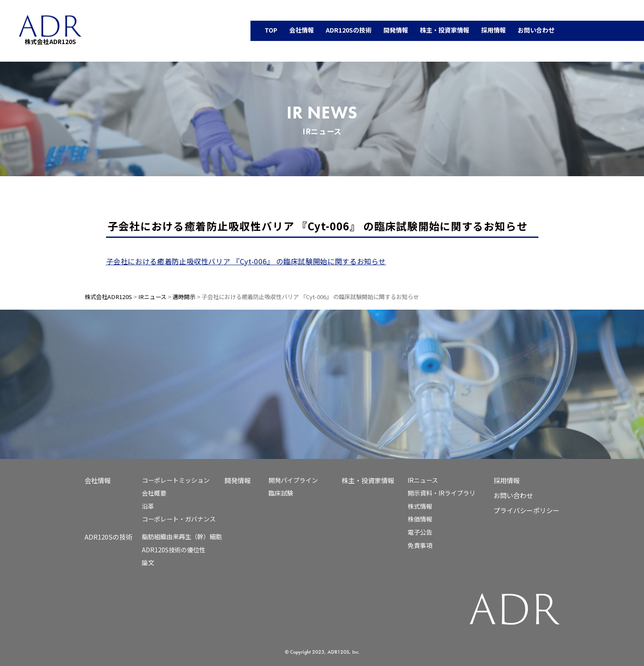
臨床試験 (281, 493)
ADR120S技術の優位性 (174, 550)
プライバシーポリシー (526, 510)
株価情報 (420, 519)
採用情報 (507, 480)
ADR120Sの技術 (109, 537)
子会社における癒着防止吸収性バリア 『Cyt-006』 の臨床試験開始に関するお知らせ (246, 261)
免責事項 (420, 545)
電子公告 (420, 532)
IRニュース (423, 480)
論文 (148, 562)
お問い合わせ (513, 495)
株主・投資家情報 (368, 480)
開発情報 (238, 480)
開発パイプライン (293, 480)
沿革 (148, 506)
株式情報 (420, 506)
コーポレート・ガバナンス (179, 519)
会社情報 (98, 480)
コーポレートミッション (176, 480)
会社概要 (154, 493)
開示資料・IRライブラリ (442, 493)
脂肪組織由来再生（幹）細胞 (182, 536)
